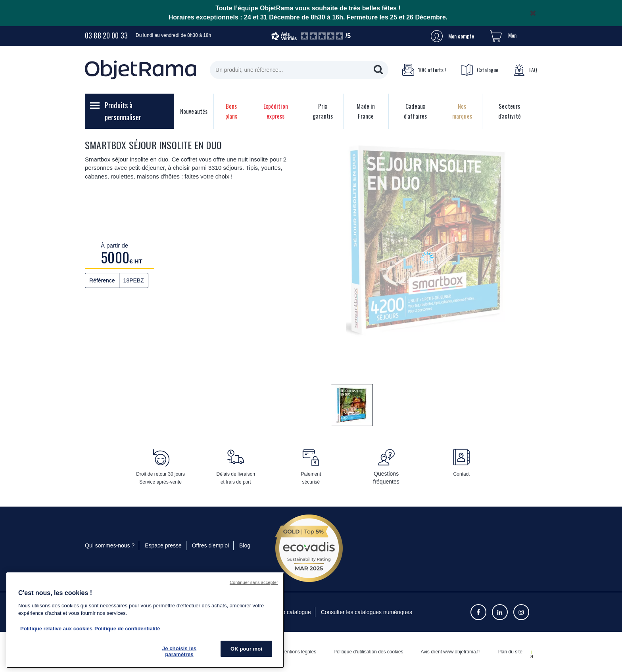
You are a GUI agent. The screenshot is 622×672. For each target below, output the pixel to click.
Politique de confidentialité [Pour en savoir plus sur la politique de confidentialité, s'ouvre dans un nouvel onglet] (127, 629)
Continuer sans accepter (254, 582)
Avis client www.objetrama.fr (450, 652)
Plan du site (510, 652)
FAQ (525, 70)
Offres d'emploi (210, 545)
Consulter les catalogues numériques (367, 612)
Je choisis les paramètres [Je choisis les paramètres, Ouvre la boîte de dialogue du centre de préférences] (179, 652)
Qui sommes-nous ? (110, 545)
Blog (245, 545)
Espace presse (163, 545)
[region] (145, 620)
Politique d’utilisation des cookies (368, 652)
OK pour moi (246, 649)
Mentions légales (298, 652)
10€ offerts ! (424, 70)
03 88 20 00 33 (106, 35)
